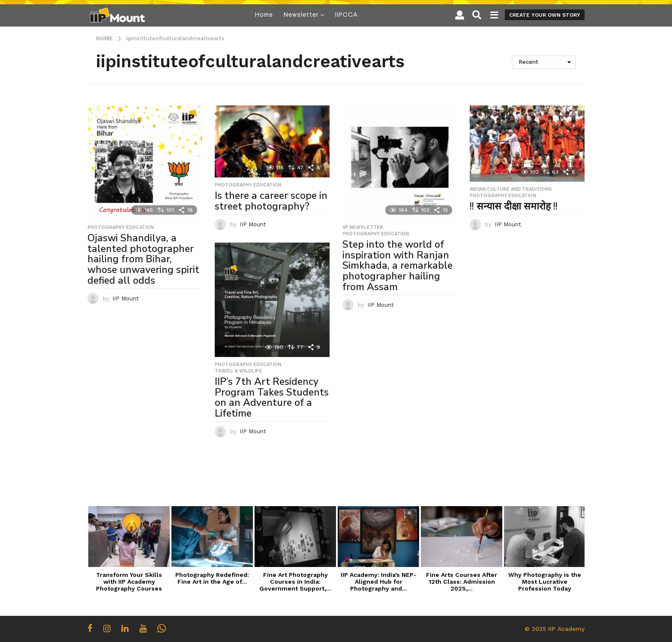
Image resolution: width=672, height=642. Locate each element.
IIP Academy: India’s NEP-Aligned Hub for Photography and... (379, 582)
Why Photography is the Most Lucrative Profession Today (545, 582)
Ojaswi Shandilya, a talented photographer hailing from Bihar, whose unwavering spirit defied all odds (143, 259)
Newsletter (301, 15)
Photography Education (121, 228)
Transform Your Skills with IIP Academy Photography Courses (129, 582)
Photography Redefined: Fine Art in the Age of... (212, 578)
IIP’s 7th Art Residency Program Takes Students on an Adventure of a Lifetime (272, 397)
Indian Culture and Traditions (511, 189)
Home (264, 15)
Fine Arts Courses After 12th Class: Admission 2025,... (462, 582)
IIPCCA (346, 15)
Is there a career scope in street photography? (271, 201)
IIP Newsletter (363, 228)
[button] (460, 15)
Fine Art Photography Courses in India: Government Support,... (295, 582)
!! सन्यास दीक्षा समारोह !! (514, 206)
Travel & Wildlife (238, 371)
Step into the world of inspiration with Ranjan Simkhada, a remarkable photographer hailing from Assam (397, 265)
